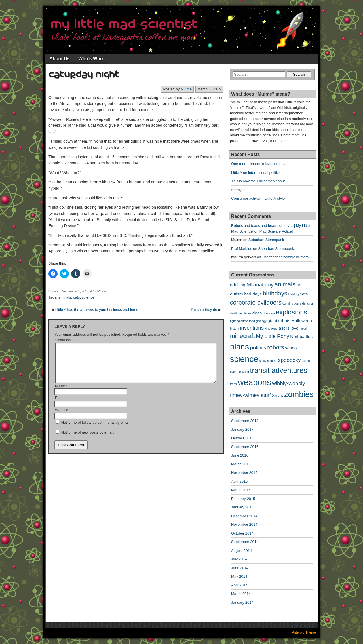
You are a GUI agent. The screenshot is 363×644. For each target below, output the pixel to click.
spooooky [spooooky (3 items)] (290, 360)
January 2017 (242, 429)
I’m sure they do (204, 310)
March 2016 (241, 464)
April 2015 (239, 481)
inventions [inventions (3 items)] (252, 328)
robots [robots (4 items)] (276, 347)
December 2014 (244, 516)
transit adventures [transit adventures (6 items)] (279, 370)
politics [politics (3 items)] (258, 348)
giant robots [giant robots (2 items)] (279, 321)
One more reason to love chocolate (260, 164)
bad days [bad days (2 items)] (253, 294)
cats (77, 297)
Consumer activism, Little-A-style (258, 198)
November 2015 (244, 473)
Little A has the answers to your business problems (97, 310)
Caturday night (84, 75)
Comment (65, 340)
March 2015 (241, 490)
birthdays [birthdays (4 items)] (275, 294)
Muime (186, 89)
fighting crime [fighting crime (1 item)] (239, 321)
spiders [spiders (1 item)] (272, 361)
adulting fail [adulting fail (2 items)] (241, 285)
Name (61, 393)
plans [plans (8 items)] (239, 347)
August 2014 (241, 551)
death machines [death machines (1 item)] (241, 313)
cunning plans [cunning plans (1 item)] (292, 303)
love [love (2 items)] (294, 328)
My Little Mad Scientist (124, 25)
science (88, 297)
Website (62, 417)
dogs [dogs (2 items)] (257, 313)
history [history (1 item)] (234, 328)
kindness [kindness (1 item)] (271, 328)
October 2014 (242, 533)
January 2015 (242, 507)
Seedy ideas (241, 190)
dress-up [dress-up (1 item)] (269, 313)
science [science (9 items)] (244, 359)
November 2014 (244, 524)
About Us (59, 59)
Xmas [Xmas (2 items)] (277, 395)
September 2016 (245, 447)
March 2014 (241, 594)
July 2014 (239, 559)
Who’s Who (91, 59)
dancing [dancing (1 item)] (307, 303)
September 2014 (245, 542)
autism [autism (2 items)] (237, 294)
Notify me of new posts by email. (88, 439)
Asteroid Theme (304, 632)
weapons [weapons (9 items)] (254, 382)
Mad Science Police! (276, 231)
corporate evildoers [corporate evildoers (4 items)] (256, 303)
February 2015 (243, 499)
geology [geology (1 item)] (261, 321)
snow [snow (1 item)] (263, 361)
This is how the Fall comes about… (260, 181)
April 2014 (239, 585)
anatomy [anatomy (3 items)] (263, 285)
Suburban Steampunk (266, 240)
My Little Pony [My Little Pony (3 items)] (272, 336)
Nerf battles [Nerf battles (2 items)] (301, 336)
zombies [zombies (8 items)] (299, 394)
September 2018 (245, 421)
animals (65, 297)
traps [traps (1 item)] (233, 384)
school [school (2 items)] (291, 348)
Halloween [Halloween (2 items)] (302, 321)
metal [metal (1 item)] (303, 328)
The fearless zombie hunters (285, 257)
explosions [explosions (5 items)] (291, 312)
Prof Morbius (242, 249)
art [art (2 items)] (299, 285)
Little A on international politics (256, 173)
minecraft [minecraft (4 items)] (242, 336)
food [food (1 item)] (252, 321)
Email (61, 405)
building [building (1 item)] (294, 294)
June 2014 (240, 568)
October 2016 (242, 438)
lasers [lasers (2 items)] (283, 328)
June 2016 (240, 455)
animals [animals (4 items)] (285, 284)
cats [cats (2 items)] (304, 294)
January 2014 (242, 602)
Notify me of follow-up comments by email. (96, 429)
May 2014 (239, 576)
